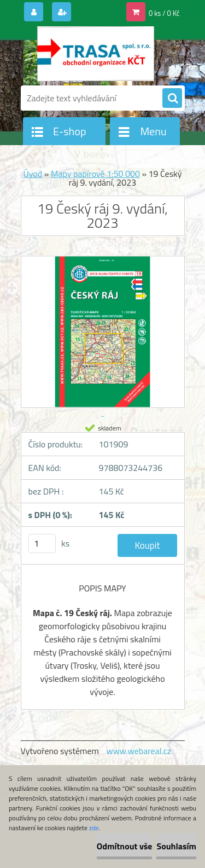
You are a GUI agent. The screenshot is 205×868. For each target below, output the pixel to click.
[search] (172, 99)
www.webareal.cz (139, 751)
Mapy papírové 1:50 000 (95, 174)
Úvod (33, 174)
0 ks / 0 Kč (164, 13)
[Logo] (96, 54)
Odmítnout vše (125, 846)
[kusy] (42, 544)
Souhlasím (176, 846)
